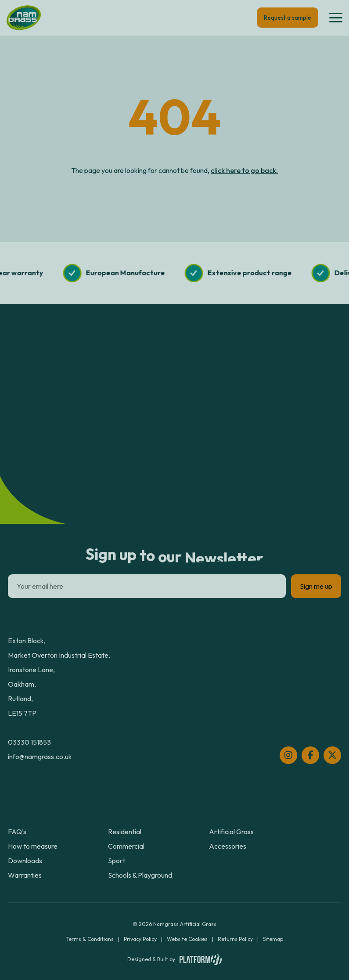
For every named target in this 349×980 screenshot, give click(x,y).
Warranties (25, 875)
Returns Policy (235, 939)
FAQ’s (17, 832)
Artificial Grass (231, 832)
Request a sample (288, 18)
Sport (117, 861)
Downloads (25, 861)
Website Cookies (187, 939)
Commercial (126, 846)
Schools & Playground (140, 875)
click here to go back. (244, 170)
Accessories (228, 846)
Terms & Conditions (90, 939)
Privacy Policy (140, 939)
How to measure (33, 846)
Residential (125, 832)
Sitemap (273, 939)
